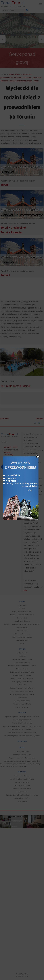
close (37, 439)
